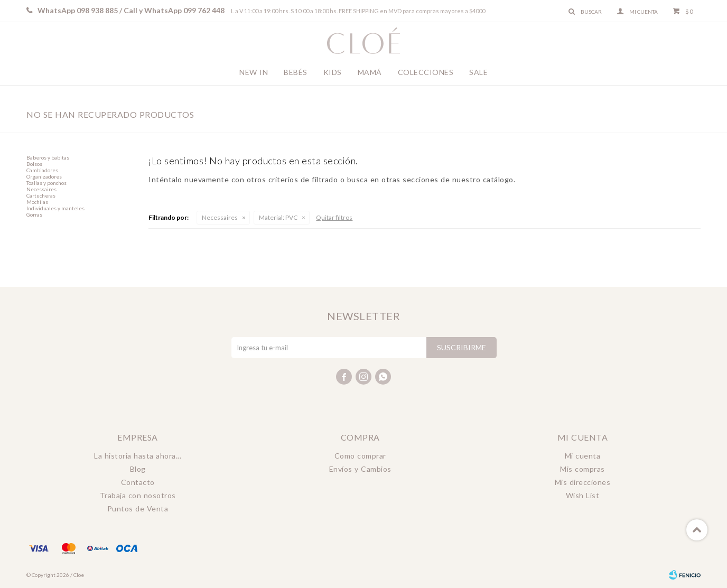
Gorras (34, 214)
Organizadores (44, 176)
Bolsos (34, 164)
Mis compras (582, 469)
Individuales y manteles (55, 208)
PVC (278, 217)
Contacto (138, 482)
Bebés (296, 72)
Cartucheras (41, 195)
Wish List (583, 495)
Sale (478, 72)
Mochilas (37, 202)
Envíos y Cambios (360, 469)
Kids (333, 72)
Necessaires (220, 217)
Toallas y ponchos (46, 183)
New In (254, 72)
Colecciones (426, 72)
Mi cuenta (583, 456)
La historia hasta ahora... (138, 456)
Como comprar (360, 456)
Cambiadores (42, 170)
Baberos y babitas (48, 157)
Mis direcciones (583, 482)
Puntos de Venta (138, 508)
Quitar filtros (334, 217)
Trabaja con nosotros (138, 495)
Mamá (370, 72)
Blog (138, 469)
